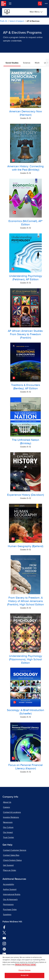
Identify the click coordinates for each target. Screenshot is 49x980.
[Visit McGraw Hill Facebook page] (4, 927)
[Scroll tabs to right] (47, 62)
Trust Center (8, 837)
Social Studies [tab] (12, 63)
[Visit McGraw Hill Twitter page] (4, 933)
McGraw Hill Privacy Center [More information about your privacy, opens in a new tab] (26, 966)
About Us (7, 802)
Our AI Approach (10, 899)
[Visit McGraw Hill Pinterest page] (4, 949)
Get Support (8, 865)
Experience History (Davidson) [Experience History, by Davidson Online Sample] (26, 495)
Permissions (8, 904)
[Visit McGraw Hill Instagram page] (4, 943)
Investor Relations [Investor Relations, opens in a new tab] (11, 817)
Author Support (10, 889)
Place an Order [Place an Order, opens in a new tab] (10, 870)
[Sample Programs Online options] (36, 12)
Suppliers (7, 915)
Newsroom (8, 822)
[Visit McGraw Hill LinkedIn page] (4, 954)
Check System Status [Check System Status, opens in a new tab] (12, 860)
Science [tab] (27, 63)
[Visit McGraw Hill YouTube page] (4, 938)
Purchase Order (10, 910)
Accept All (24, 976)
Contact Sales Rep (11, 855)
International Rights (12, 894)
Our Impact (8, 832)
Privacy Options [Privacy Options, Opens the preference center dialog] (24, 971)
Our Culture (8, 827)
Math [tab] (37, 63)
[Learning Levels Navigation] (10, 4)
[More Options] (46, 4)
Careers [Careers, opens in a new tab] (6, 807)
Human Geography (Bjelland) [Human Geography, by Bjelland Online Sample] (26, 546)
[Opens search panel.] (40, 4)
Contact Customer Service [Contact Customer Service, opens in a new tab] (15, 850)
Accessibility (9, 884)
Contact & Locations (12, 812)
